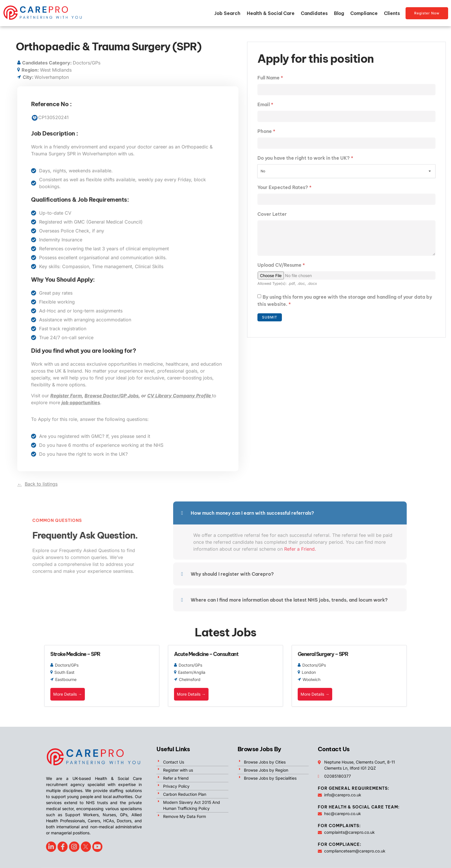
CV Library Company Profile (180, 396)
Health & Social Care (271, 13)
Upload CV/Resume (281, 265)
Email (265, 104)
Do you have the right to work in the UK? (305, 158)
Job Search (227, 13)
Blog (339, 13)
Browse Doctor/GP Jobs (112, 396)
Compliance (364, 13)
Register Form (66, 396)
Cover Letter (272, 214)
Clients (392, 13)
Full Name (270, 78)
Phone (266, 131)
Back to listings (41, 484)
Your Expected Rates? (284, 187)
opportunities (81, 402)
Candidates (314, 13)
